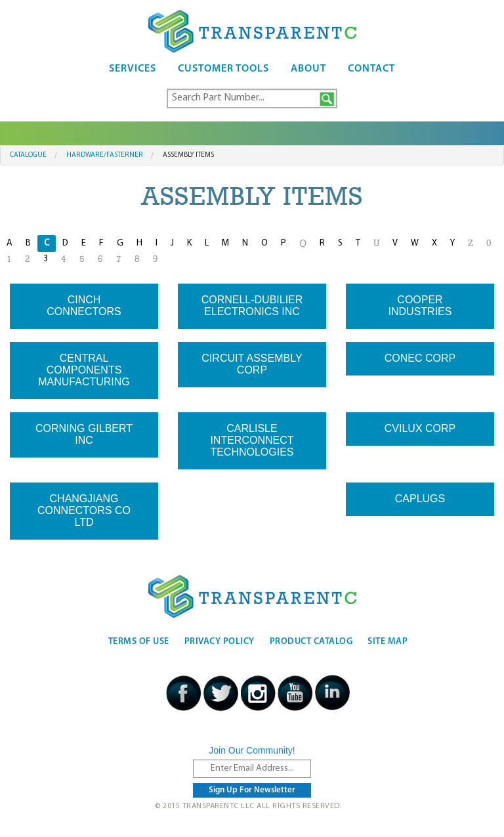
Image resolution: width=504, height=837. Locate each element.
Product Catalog (311, 642)
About (308, 69)
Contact (371, 69)
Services (133, 69)
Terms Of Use (139, 642)
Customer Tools (223, 69)
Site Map (388, 642)
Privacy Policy (220, 642)
